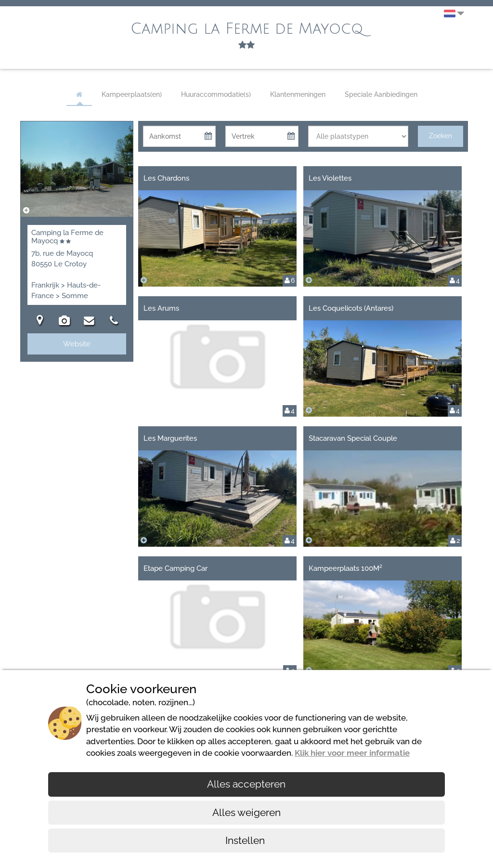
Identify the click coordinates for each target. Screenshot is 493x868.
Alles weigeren (246, 812)
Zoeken (441, 136)
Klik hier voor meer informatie (352, 753)
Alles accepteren (246, 784)
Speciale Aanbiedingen (381, 94)
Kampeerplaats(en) (132, 94)
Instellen (246, 840)
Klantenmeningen (298, 94)
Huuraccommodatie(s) (216, 94)
